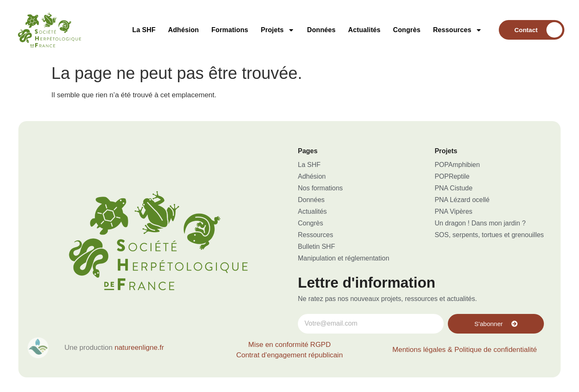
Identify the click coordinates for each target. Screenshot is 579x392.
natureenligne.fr (139, 348)
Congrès (407, 30)
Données (321, 30)
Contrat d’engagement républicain (289, 355)
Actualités (364, 30)
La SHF (144, 30)
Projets (278, 30)
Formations (230, 30)
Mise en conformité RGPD (289, 345)
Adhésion (183, 30)
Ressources (457, 30)
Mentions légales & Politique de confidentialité (465, 350)
